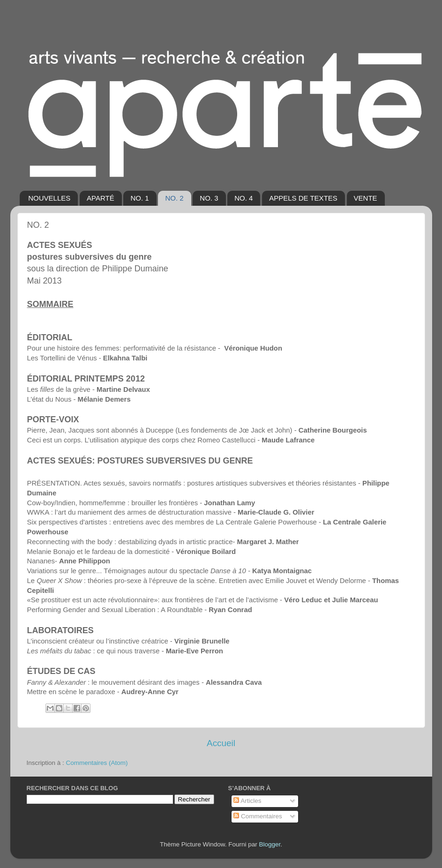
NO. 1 (139, 198)
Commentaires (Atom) (97, 763)
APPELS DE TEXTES (303, 198)
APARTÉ (101, 198)
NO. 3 (209, 198)
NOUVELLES (49, 198)
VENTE (366, 198)
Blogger (270, 844)
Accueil (221, 743)
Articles (247, 801)
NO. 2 (174, 198)
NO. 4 (243, 198)
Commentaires (258, 816)
